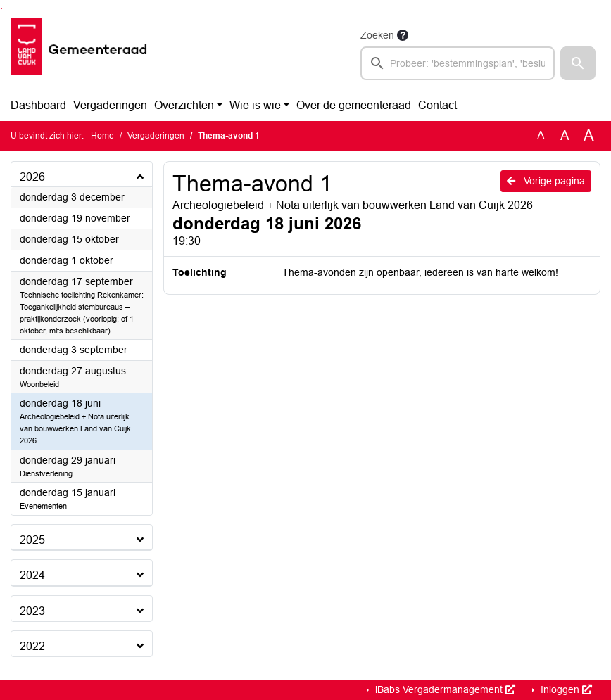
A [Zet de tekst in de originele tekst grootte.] (541, 135)
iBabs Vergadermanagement (444, 689)
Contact (437, 105)
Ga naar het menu (4, 9)
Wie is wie (255, 105)
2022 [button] (32, 646)
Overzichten (184, 105)
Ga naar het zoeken (2, 9)
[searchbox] (458, 63)
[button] (578, 63)
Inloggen (565, 689)
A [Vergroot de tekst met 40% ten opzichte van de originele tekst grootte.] (589, 136)
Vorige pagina (546, 181)
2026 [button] (32, 177)
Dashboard (38, 105)
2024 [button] (32, 575)
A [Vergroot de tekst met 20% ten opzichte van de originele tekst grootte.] (565, 135)
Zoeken (377, 35)
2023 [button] (32, 611)
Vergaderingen (110, 105)
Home (102, 136)
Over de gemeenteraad (354, 105)
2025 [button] (32, 540)
